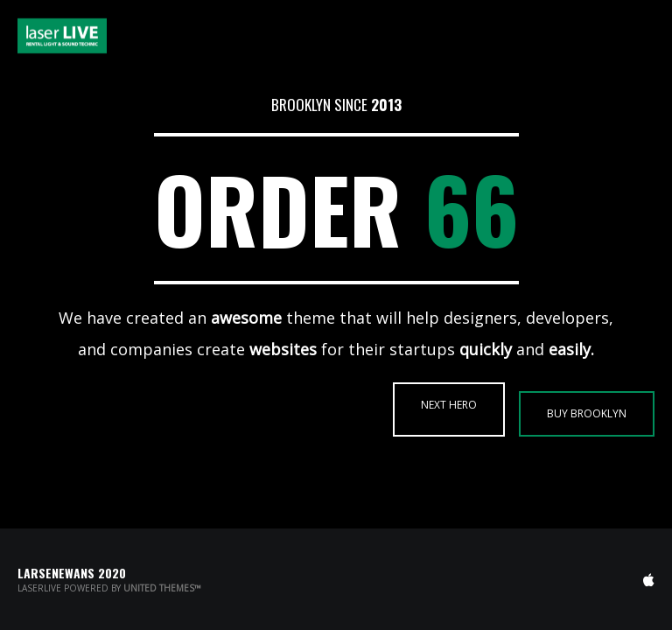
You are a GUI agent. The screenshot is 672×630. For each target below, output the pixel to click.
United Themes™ (162, 588)
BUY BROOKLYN (587, 413)
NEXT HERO (449, 405)
